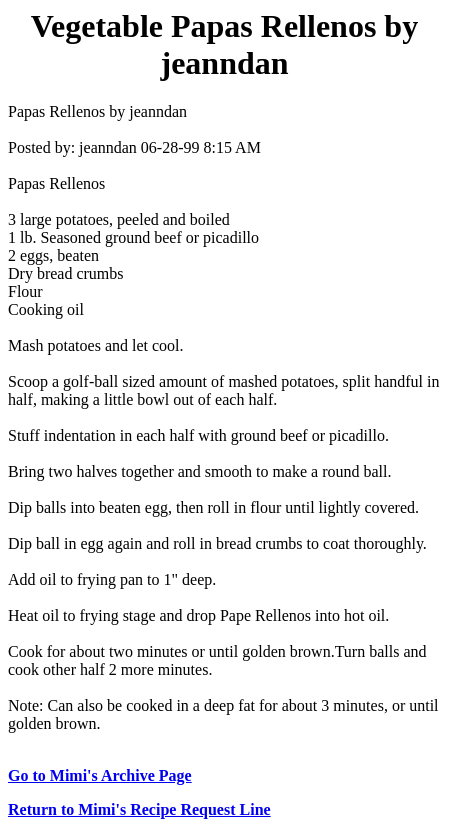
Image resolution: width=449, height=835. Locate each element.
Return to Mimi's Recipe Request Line (139, 809)
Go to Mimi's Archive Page (100, 775)
